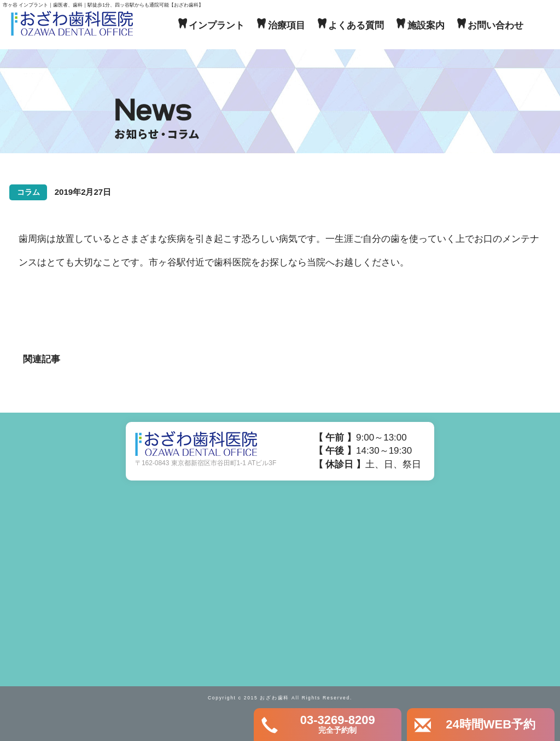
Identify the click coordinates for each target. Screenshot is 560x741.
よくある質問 (356, 25)
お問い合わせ (495, 25)
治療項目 (287, 25)
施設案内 (426, 25)
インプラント (217, 25)
